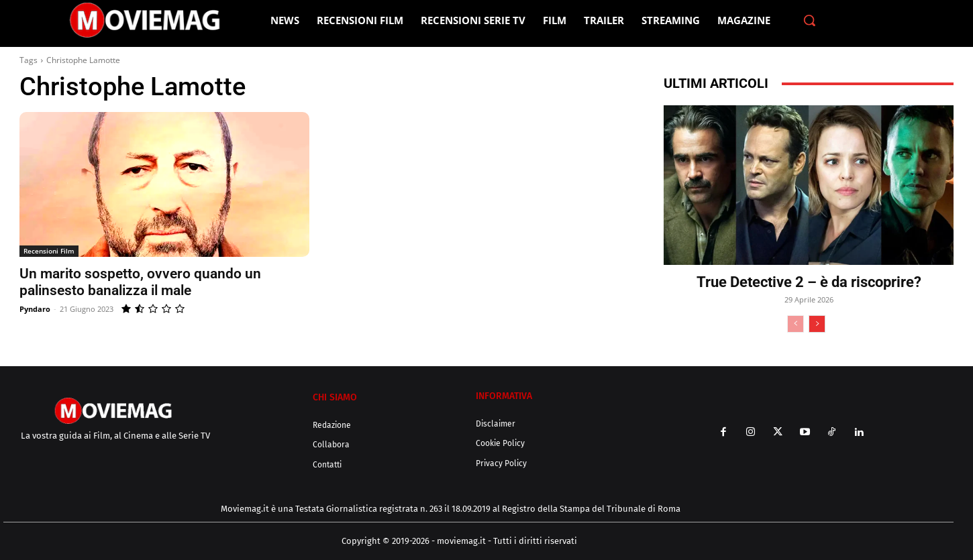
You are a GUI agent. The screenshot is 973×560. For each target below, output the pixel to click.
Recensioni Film (49, 251)
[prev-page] (796, 324)
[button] (809, 20)
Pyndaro (35, 309)
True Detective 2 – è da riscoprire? (809, 282)
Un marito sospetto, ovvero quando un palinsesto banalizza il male (140, 282)
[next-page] (817, 324)
